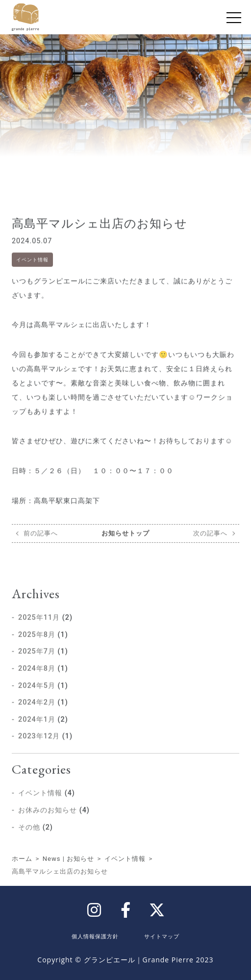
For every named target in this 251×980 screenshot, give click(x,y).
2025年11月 (39, 630)
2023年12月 (39, 749)
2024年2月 (37, 715)
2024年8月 (37, 681)
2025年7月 (37, 664)
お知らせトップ (125, 546)
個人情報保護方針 (95, 936)
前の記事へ (41, 546)
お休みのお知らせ (48, 823)
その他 (29, 840)
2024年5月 (37, 698)
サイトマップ (162, 936)
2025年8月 (37, 647)
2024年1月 (37, 732)
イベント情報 (32, 272)
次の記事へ (210, 546)
